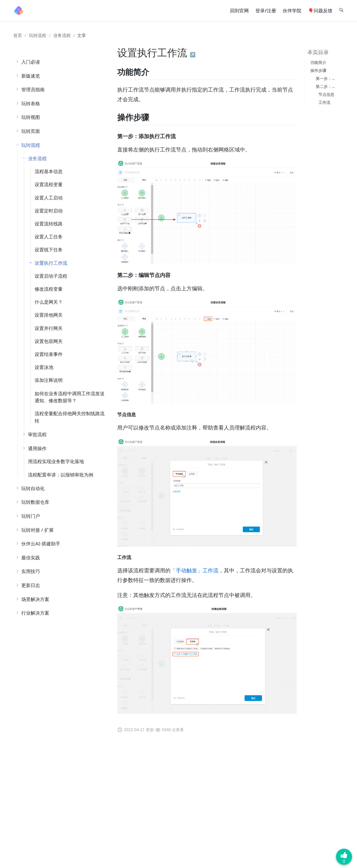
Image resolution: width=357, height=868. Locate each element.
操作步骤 (318, 70)
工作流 (324, 102)
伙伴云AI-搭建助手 (41, 544)
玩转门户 (31, 516)
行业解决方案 (35, 613)
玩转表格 (31, 103)
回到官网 (239, 10)
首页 (18, 35)
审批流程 (37, 434)
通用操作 (37, 448)
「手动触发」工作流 (194, 571)
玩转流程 (38, 35)
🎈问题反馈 (320, 10)
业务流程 (62, 35)
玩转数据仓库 (35, 502)
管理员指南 (33, 89)
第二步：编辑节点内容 (336, 86)
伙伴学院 (292, 10)
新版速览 (31, 76)
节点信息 (326, 94)
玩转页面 (31, 131)
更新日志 (31, 585)
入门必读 (31, 62)
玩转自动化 (33, 488)
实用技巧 (31, 571)
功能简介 (318, 62)
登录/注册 (266, 10)
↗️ (193, 54)
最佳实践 (31, 558)
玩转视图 (31, 117)
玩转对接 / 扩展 (37, 530)
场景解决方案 (35, 599)
